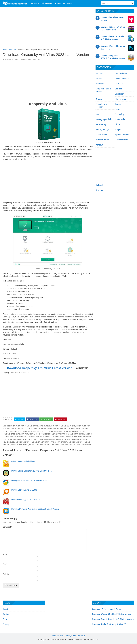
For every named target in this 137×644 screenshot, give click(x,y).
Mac (58, 3)
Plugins (118, 130)
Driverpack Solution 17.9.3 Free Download (29, 480)
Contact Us (81, 636)
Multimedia (120, 119)
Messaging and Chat (104, 119)
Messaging (120, 114)
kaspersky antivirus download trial (55, 442)
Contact (6, 614)
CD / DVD (119, 84)
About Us (55, 636)
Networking (101, 124)
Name (6, 554)
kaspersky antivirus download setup (28, 442)
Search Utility (101, 135)
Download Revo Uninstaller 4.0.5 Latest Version (113, 619)
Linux (117, 109)
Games (118, 104)
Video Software (121, 140)
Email (6, 564)
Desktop (118, 89)
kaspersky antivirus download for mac (58, 431)
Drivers (99, 99)
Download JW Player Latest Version (107, 609)
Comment (7, 527)
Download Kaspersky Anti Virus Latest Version (40, 368)
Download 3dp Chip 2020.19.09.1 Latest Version (31, 471)
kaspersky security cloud (82, 445)
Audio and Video (122, 79)
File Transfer (120, 99)
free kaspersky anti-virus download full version (58, 426)
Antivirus (8, 60)
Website (6, 574)
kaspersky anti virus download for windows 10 (35, 429)
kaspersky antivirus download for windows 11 (68, 434)
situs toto (99, 190)
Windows (47, 3)
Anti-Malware (121, 73)
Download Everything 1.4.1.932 (24, 490)
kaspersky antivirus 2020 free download (67, 429)
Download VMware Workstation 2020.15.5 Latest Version (35, 509)
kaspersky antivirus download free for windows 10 (21, 439)
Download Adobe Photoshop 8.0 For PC (109, 624)
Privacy (6, 624)
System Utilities (102, 140)
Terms (5, 619)
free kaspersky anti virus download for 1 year (23, 426)
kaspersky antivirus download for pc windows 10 (33, 434)
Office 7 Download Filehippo (23, 461)
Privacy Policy (71, 636)
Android (68, 3)
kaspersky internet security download (58, 445)
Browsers (100, 84)
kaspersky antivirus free (20, 445)
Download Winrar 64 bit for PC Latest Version (112, 614)
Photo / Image (102, 130)
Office (117, 124)
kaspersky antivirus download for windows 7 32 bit (47, 437)
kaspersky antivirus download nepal (53, 439)
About (5, 609)
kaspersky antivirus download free (79, 437)
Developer (119, 94)
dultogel (99, 185)
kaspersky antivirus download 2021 (30, 431)
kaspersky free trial (36, 445)
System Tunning (122, 135)
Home (35, 3)
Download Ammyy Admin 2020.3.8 (26, 499)
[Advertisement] (48, 29)
